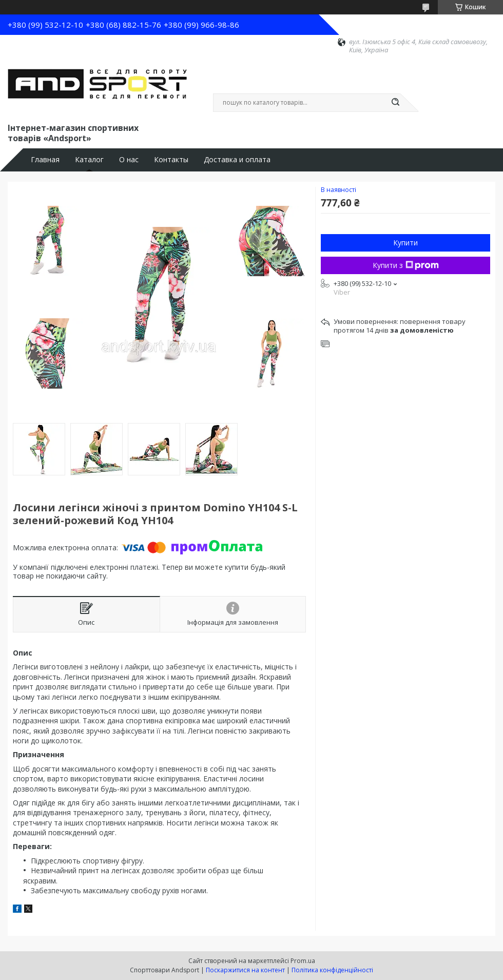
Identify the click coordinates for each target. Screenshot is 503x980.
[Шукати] (395, 103)
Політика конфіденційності (332, 970)
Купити (405, 243)
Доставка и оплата (237, 160)
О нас (129, 160)
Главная (45, 160)
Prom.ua (303, 961)
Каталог (89, 160)
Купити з (406, 265)
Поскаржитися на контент (245, 970)
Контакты (171, 160)
